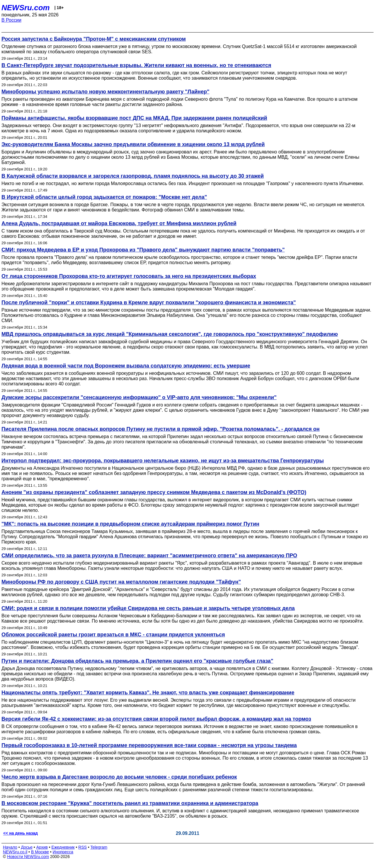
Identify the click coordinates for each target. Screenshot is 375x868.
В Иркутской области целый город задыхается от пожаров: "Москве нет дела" (104, 197)
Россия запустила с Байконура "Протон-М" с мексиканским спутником (94, 39)
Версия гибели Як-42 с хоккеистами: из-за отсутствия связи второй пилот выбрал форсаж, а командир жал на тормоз (156, 719)
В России (11, 20)
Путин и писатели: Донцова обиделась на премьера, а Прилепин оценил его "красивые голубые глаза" (137, 661)
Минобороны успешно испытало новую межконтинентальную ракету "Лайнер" (105, 92)
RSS (82, 847)
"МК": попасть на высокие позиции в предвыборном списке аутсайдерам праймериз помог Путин (130, 524)
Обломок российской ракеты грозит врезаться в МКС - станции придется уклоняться (113, 635)
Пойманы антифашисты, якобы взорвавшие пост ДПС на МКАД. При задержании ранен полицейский (134, 118)
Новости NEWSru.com (28, 857)
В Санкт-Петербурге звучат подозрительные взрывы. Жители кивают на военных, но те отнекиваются (136, 65)
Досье (27, 847)
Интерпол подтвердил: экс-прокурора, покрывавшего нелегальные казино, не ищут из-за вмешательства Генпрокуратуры (163, 461)
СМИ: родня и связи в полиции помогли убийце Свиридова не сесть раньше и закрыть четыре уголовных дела (148, 608)
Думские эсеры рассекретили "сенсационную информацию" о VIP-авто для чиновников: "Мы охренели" (139, 397)
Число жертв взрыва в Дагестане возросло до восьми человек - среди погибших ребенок (119, 777)
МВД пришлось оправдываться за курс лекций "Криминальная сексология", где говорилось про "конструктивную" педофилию (170, 334)
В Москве (40, 852)
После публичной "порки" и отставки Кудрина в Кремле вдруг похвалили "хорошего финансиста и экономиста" (149, 303)
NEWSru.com (26, 8)
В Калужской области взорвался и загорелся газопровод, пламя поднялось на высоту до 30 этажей (133, 176)
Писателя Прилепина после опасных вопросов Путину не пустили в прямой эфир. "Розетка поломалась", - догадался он (161, 429)
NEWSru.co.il (15, 852)
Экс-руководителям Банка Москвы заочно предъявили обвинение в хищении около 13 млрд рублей (133, 144)
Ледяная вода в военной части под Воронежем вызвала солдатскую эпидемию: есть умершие (126, 366)
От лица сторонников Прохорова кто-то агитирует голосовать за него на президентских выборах (129, 276)
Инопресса (63, 852)
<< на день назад (21, 833)
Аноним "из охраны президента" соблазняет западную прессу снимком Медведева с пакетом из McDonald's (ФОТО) (154, 492)
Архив (42, 847)
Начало (10, 847)
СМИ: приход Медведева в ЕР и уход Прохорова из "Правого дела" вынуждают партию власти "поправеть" (143, 250)
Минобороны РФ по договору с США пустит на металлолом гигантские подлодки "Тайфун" (121, 582)
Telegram (99, 847)
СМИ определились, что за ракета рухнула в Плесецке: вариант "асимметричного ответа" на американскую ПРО (149, 556)
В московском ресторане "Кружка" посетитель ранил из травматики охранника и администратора (130, 803)
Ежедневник (63, 847)
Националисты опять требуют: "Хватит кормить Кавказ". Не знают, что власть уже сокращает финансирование (148, 693)
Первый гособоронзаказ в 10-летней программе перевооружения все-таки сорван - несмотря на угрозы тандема (149, 745)
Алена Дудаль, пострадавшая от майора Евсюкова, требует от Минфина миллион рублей (119, 223)
